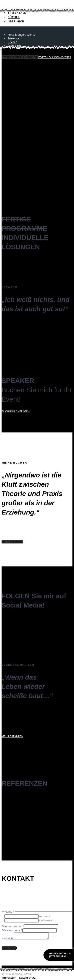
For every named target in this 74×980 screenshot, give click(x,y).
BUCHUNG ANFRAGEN (16, 411)
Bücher (14, 17)
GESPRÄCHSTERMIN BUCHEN (20, 57)
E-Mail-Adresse (12, 930)
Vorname (44, 916)
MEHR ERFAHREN (12, 542)
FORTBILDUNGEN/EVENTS (55, 57)
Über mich (14, 46)
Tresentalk (17, 13)
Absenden (9, 949)
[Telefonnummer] (41, 926)
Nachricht (8, 940)
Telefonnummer (13, 926)
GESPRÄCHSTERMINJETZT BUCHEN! (60, 955)
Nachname (46, 920)
